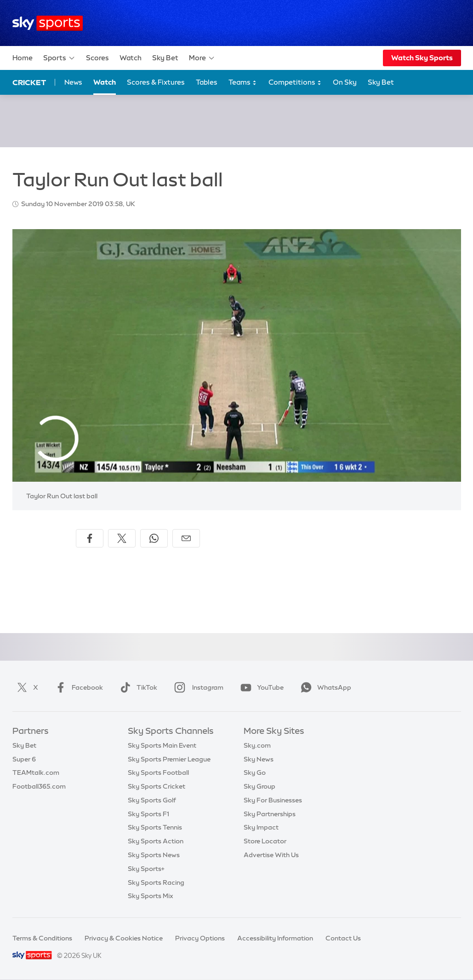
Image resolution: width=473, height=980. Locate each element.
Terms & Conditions (42, 938)
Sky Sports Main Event (162, 745)
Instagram (197, 687)
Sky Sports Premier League (169, 759)
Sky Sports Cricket (157, 786)
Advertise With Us (271, 855)
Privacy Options (200, 938)
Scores (97, 58)
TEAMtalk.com (36, 772)
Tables (207, 82)
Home (23, 58)
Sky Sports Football (158, 772)
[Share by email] (186, 538)
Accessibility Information (275, 938)
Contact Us (343, 938)
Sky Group (259, 786)
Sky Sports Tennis (155, 827)
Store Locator (265, 841)
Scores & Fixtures (156, 82)
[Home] (48, 23)
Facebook (77, 687)
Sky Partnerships (270, 814)
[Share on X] (122, 538)
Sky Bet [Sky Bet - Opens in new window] (381, 82)
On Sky (345, 82)
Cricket (29, 82)
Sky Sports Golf (152, 800)
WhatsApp (324, 687)
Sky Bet (165, 58)
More (202, 58)
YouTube (260, 687)
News (73, 82)
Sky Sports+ (146, 869)
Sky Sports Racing (156, 882)
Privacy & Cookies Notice (124, 938)
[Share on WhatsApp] (154, 538)
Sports (59, 58)
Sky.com (257, 745)
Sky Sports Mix (151, 896)
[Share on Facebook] (90, 538)
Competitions (295, 83)
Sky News (259, 759)
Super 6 (24, 759)
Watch (131, 58)
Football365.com (39, 786)
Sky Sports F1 (148, 814)
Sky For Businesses (273, 800)
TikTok (137, 687)
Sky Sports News (154, 855)
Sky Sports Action (156, 841)
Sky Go (255, 772)
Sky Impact (261, 827)
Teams (243, 83)
